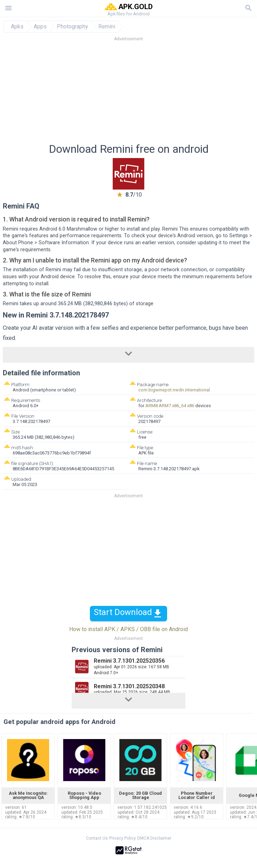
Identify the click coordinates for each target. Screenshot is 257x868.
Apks (17, 27)
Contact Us (97, 838)
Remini (107, 27)
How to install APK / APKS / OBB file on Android (128, 629)
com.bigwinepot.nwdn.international (174, 390)
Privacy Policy (123, 838)
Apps (40, 27)
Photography (73, 27)
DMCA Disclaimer (154, 838)
